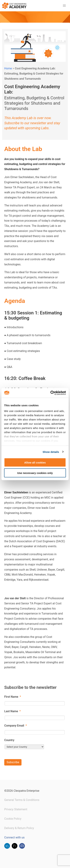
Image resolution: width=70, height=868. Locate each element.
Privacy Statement (16, 809)
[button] (64, 6)
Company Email (16, 726)
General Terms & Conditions (22, 800)
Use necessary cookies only (35, 473)
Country (9, 740)
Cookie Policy (13, 819)
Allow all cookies (35, 463)
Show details (51, 452)
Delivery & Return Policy (19, 828)
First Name (13, 697)
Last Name (12, 711)
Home (8, 68)
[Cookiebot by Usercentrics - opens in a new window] (51, 393)
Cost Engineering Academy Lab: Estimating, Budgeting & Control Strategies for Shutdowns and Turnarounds (34, 74)
